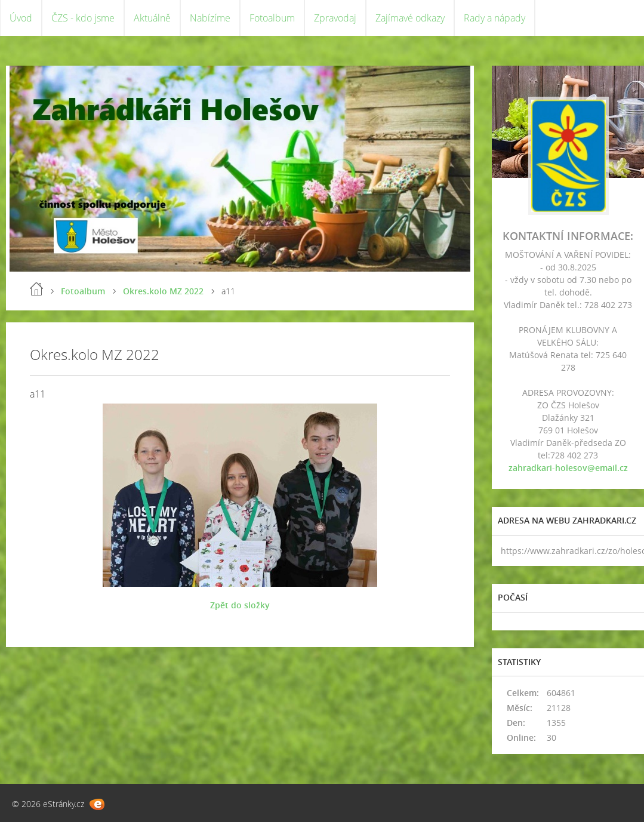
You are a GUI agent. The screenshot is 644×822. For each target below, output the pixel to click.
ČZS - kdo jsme (83, 18)
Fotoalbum (272, 18)
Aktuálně (152, 18)
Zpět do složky (240, 605)
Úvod (21, 18)
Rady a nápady (494, 18)
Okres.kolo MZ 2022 (163, 291)
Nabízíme (210, 18)
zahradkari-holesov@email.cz (568, 468)
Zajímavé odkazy (410, 18)
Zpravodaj (335, 18)
